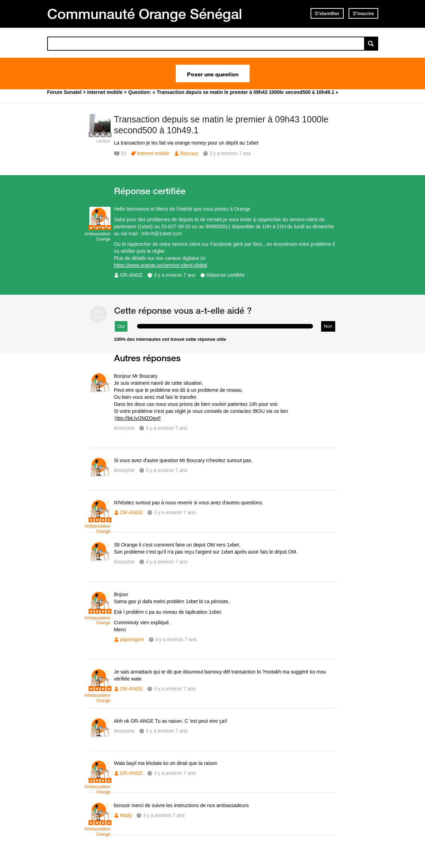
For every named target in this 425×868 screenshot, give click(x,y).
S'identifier (327, 13)
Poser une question (213, 74)
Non (328, 326)
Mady (126, 815)
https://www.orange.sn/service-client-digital (161, 265)
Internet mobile (153, 153)
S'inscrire (363, 13)
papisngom (132, 639)
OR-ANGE (132, 275)
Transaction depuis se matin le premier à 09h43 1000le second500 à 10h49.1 (221, 125)
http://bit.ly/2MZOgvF (138, 418)
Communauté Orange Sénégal (145, 14)
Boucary (189, 153)
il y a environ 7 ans (175, 275)
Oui (121, 326)
